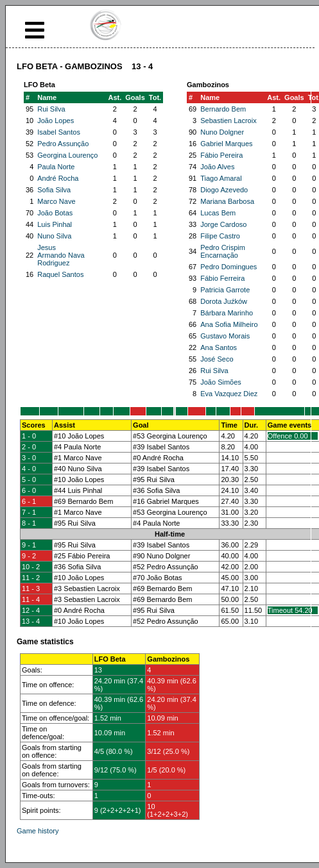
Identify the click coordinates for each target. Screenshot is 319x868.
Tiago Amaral (221, 178)
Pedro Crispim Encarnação (223, 251)
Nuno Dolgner (222, 132)
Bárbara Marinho (227, 313)
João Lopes (56, 121)
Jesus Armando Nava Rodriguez (61, 255)
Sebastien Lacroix (228, 121)
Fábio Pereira (221, 155)
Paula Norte (56, 167)
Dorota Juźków (224, 301)
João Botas (55, 213)
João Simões (221, 382)
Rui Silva (51, 109)
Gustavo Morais (225, 336)
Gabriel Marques (226, 144)
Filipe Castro (220, 236)
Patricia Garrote (225, 290)
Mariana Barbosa (227, 201)
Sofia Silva (54, 190)
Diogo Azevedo (224, 190)
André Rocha (58, 178)
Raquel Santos (60, 274)
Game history (38, 831)
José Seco (217, 359)
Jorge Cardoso (223, 224)
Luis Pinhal (55, 224)
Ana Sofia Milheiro (229, 324)
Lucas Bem (218, 213)
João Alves (217, 167)
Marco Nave (56, 201)
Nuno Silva (54, 236)
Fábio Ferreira (222, 278)
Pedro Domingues (228, 267)
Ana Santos (219, 347)
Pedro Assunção (63, 144)
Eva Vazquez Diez (229, 394)
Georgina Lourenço (67, 155)
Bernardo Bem (223, 109)
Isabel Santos (59, 132)
